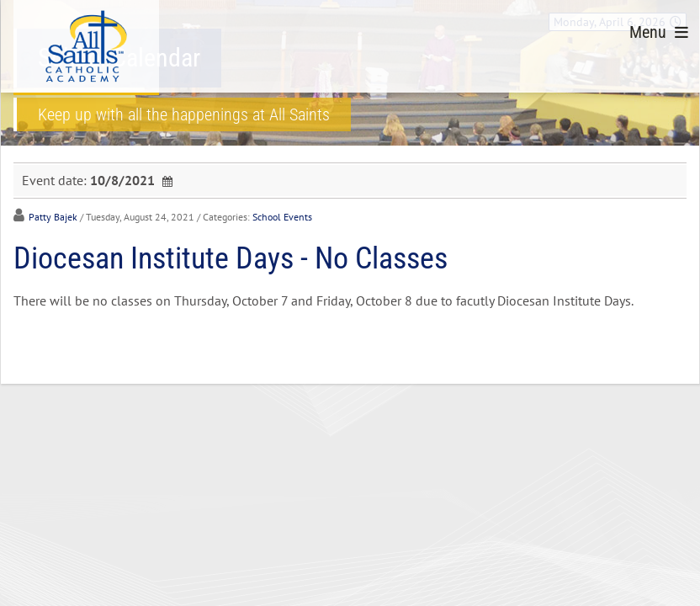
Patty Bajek (53, 217)
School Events (282, 217)
